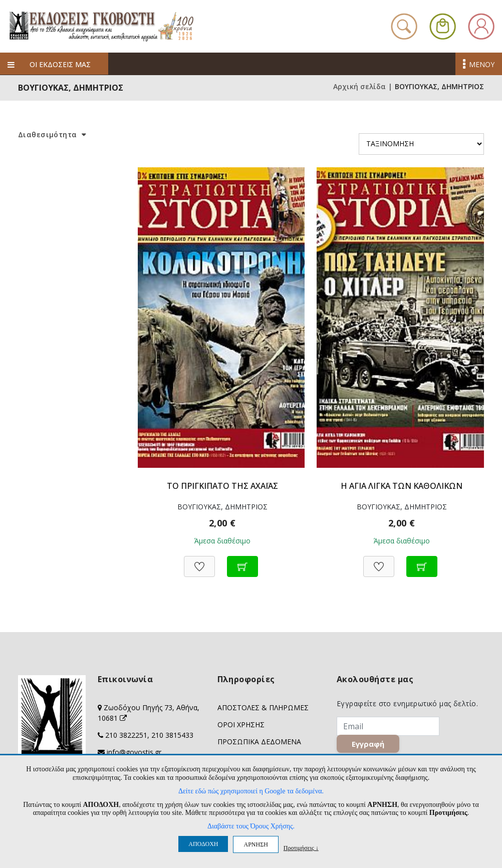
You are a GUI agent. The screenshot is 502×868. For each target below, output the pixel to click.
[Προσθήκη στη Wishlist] (199, 561)
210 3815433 (172, 735)
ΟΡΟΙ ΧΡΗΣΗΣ (241, 725)
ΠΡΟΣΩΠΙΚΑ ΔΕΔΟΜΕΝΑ (259, 742)
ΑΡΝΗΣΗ (256, 844)
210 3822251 (126, 735)
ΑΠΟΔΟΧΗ (203, 844)
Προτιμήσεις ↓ (301, 848)
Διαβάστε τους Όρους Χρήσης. (251, 826)
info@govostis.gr (134, 752)
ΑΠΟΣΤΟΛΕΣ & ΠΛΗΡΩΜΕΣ (263, 707)
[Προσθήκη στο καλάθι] (242, 561)
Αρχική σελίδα (359, 86)
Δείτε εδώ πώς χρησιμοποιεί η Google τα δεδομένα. (251, 791)
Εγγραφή (368, 744)
